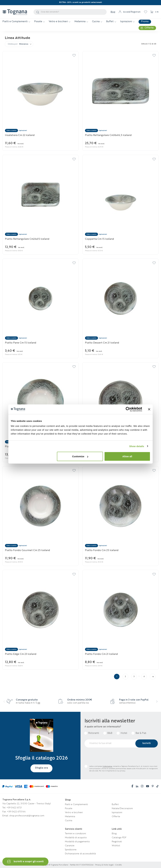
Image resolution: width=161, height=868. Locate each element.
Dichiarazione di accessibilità (80, 854)
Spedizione (71, 850)
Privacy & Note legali (104, 865)
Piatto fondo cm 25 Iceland (102, 550)
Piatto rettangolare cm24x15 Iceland (27, 239)
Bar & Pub (141, 733)
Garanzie (70, 846)
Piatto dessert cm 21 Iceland (102, 343)
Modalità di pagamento (77, 842)
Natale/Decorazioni (122, 808)
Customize (80, 456)
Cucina (69, 821)
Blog (113, 12)
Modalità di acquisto (76, 838)
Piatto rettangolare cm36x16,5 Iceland (108, 135)
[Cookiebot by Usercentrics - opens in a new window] (128, 409)
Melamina (70, 817)
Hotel (124, 733)
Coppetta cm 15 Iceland (100, 239)
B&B (110, 733)
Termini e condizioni (75, 834)
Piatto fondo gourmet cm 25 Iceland (28, 550)
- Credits (118, 865)
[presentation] (6, 704)
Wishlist (116, 846)
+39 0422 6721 (14, 808)
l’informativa (107, 766)
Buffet (115, 804)
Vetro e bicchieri (74, 812)
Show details (137, 446)
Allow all (127, 456)
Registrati (117, 842)
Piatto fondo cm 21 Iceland (101, 654)
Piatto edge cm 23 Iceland (21, 654)
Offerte (116, 817)
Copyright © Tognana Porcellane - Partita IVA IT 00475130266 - (67, 865)
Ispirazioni (117, 812)
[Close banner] (149, 409)
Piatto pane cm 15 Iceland (21, 343)
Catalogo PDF (119, 838)
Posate (69, 808)
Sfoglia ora (41, 768)
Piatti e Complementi (76, 804)
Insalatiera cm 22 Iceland (20, 135)
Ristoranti (94, 733)
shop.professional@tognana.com (27, 816)
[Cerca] (70, 12)
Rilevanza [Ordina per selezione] (24, 44)
